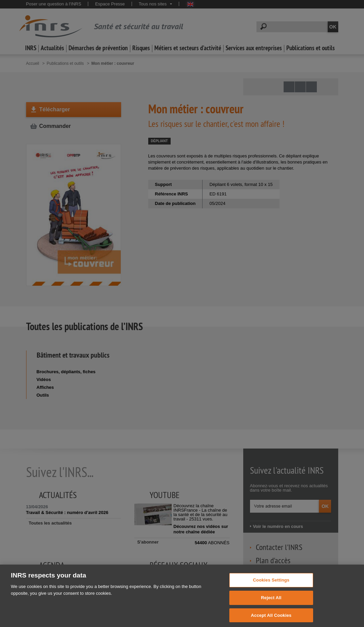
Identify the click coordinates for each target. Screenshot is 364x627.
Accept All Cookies (271, 619)
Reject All (271, 602)
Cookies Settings (271, 584)
